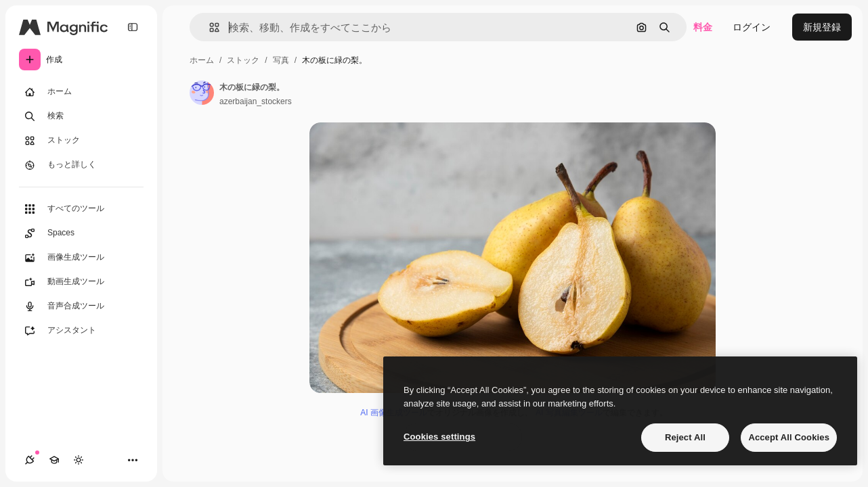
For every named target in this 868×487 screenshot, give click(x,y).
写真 (281, 60)
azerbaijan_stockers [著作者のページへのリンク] (256, 101)
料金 (703, 27)
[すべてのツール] (81, 209)
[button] (209, 27)
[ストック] (81, 141)
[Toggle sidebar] (133, 27)
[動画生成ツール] (81, 282)
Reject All (685, 437)
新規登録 (822, 27)
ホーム (202, 60)
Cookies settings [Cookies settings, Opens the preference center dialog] (439, 437)
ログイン (752, 27)
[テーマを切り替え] (79, 460)
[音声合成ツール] (81, 306)
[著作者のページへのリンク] (202, 93)
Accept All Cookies (789, 437)
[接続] (30, 460)
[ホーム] (81, 92)
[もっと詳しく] (81, 165)
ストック (243, 60)
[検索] (81, 116)
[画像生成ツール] (81, 258)
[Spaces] (81, 233)
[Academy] (54, 460)
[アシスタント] (81, 331)
